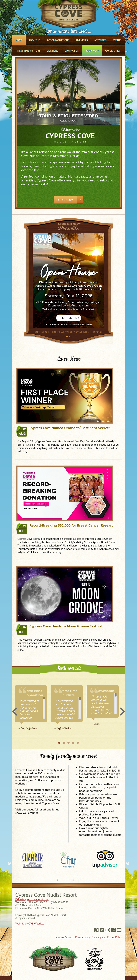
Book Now (92, 51)
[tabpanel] (32, 859)
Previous (15, 712)
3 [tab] (68, 880)
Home (19, 40)
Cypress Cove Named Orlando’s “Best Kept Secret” (64, 428)
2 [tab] (63, 880)
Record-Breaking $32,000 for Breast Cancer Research (67, 525)
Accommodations (58, 40)
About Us (35, 40)
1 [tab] (57, 880)
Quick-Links (113, 51)
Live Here (52, 51)
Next (122, 712)
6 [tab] (84, 880)
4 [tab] (73, 880)
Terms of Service (64, 937)
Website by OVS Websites (30, 924)
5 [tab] (79, 880)
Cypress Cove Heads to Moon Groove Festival (60, 626)
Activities (101, 40)
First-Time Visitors (29, 51)
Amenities (82, 40)
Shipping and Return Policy (107, 937)
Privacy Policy (83, 937)
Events (117, 40)
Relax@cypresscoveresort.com (32, 899)
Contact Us (72, 51)
